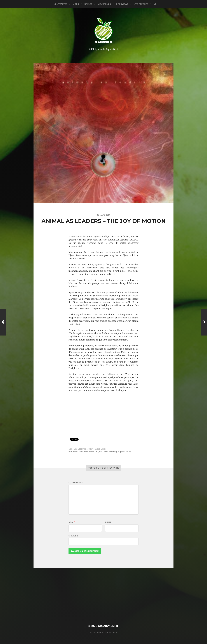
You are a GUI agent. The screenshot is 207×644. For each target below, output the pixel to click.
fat (106, 452)
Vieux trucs (104, 4)
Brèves (88, 4)
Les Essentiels (81, 449)
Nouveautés (60, 4)
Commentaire (76, 483)
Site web (73, 536)
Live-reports (141, 4)
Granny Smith (109, 626)
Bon (92, 452)
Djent (100, 452)
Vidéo (76, 4)
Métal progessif (118, 452)
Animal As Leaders (79, 452)
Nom (72, 522)
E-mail (109, 522)
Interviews (122, 4)
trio (129, 452)
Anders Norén (109, 632)
